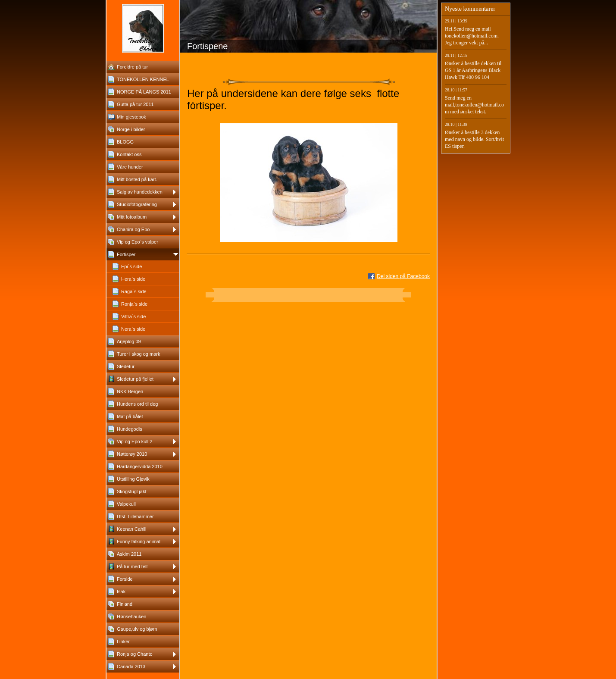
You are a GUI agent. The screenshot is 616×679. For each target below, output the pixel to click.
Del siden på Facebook (403, 276)
